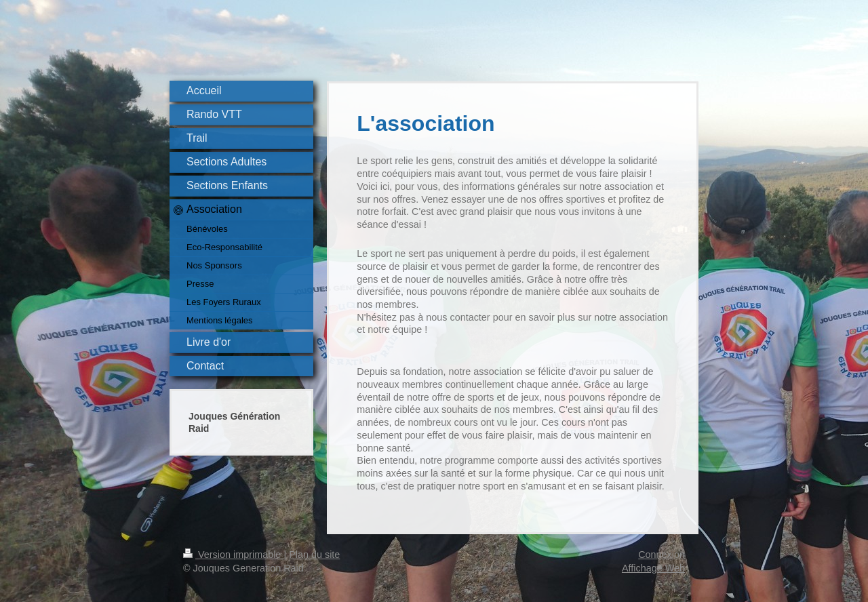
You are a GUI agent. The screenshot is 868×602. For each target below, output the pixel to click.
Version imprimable (233, 555)
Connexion (662, 555)
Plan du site (314, 555)
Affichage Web (653, 568)
